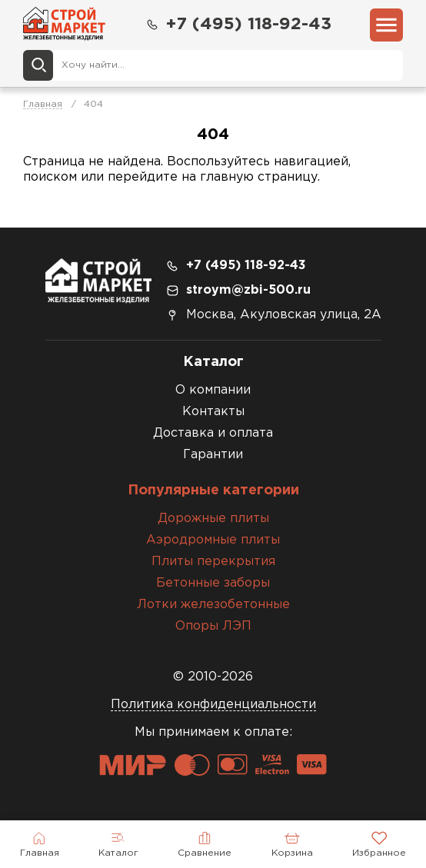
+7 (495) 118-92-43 (238, 25)
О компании (213, 390)
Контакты (213, 412)
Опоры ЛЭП (213, 626)
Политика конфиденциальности (213, 705)
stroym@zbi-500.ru (248, 290)
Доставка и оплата (213, 433)
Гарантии (213, 455)
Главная (43, 104)
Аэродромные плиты (213, 540)
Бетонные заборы (213, 583)
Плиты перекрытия (213, 562)
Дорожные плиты (213, 519)
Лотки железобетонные (213, 605)
